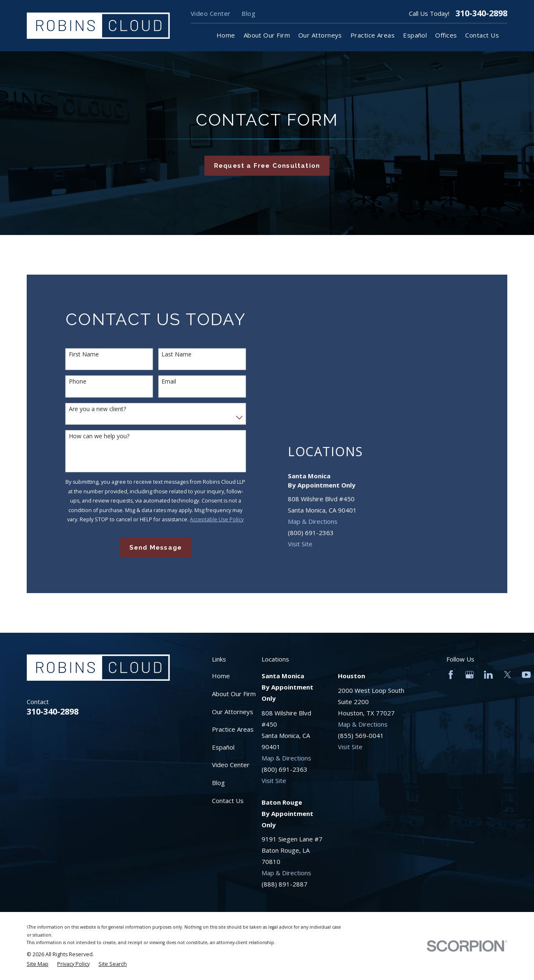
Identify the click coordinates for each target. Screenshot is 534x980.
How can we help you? (99, 436)
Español (223, 747)
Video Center (210, 13)
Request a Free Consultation (267, 166)
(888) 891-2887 (285, 884)
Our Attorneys (233, 712)
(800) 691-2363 (311, 533)
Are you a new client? (97, 409)
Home (221, 676)
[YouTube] (526, 675)
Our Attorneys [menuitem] (320, 35)
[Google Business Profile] (470, 675)
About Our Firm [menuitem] (267, 35)
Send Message (156, 548)
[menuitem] (38, 964)
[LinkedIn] (488, 675)
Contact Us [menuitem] (482, 35)
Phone (78, 382)
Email (169, 382)
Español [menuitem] (415, 35)
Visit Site (300, 544)
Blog (248, 13)
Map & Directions (313, 521)
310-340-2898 (481, 13)
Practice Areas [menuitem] (373, 35)
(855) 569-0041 (361, 735)
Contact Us (228, 801)
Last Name (176, 355)
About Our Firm (234, 694)
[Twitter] (508, 675)
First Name (84, 355)
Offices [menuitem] (446, 35)
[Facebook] (451, 675)
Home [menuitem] (226, 35)
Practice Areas (233, 729)
